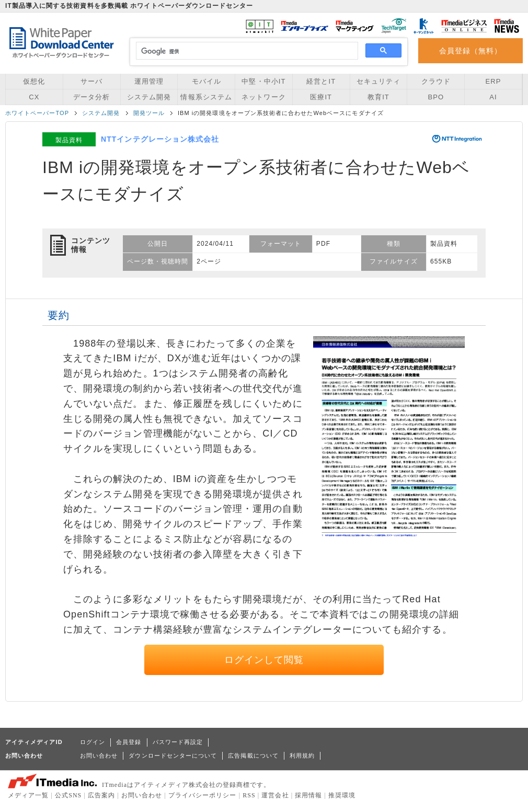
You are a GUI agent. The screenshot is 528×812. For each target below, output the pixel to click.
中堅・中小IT (263, 81)
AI (493, 97)
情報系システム (206, 97)
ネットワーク (263, 97)
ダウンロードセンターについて (173, 756)
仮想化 (34, 81)
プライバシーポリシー (203, 795)
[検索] (245, 51)
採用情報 (308, 795)
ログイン (93, 742)
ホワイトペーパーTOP (37, 113)
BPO (436, 97)
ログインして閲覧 (264, 660)
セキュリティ (378, 81)
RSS (249, 795)
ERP (493, 81)
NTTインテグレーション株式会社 (160, 139)
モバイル (206, 81)
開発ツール (149, 113)
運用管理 (149, 81)
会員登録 (129, 742)
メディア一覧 (28, 795)
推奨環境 (342, 795)
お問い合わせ (99, 756)
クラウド (436, 81)
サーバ (91, 81)
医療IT (321, 97)
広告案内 (101, 795)
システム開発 (149, 97)
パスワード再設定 (178, 742)
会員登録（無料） (471, 51)
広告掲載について (253, 756)
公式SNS (68, 795)
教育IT (378, 97)
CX (34, 97)
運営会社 (275, 795)
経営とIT (321, 81)
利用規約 (302, 756)
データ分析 (91, 97)
